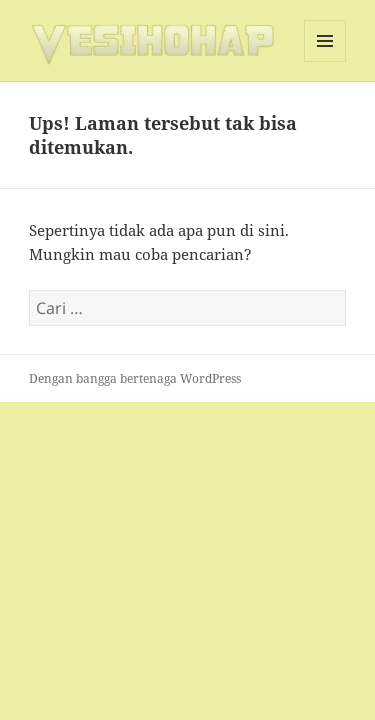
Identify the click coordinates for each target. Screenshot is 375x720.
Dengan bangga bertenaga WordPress (135, 378)
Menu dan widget (325, 61)
